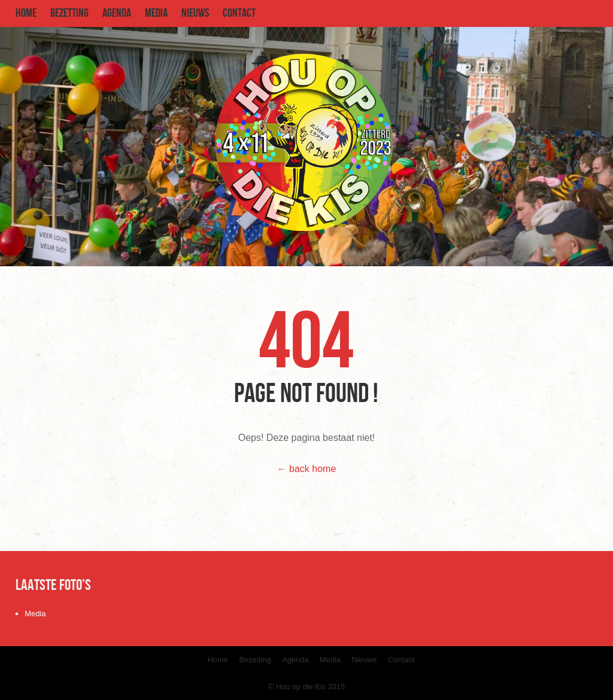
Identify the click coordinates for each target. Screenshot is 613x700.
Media (156, 13)
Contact (239, 13)
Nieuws (195, 13)
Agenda (117, 13)
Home (26, 13)
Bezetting (69, 13)
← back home (307, 469)
